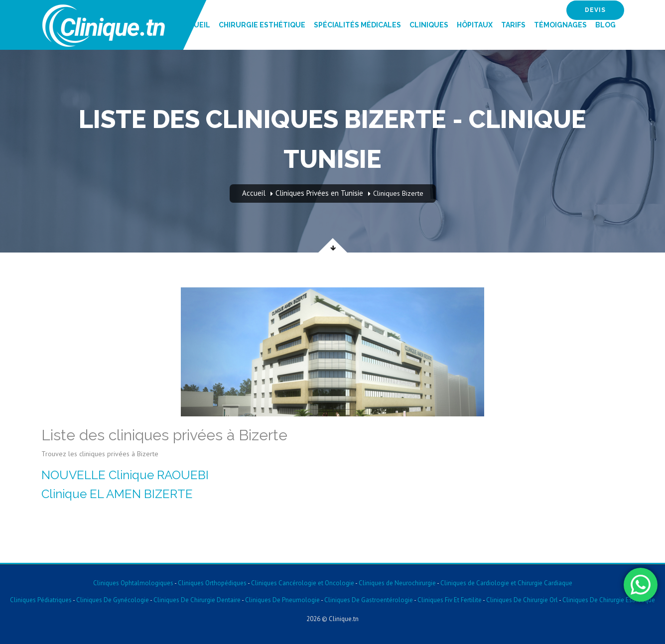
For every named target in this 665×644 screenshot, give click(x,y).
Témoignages (560, 25)
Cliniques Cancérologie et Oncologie (302, 583)
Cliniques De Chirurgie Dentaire (197, 600)
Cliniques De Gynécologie (113, 600)
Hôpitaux (475, 25)
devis (595, 10)
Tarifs (513, 25)
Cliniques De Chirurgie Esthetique (609, 600)
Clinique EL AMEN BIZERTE (117, 494)
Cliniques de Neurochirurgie (397, 583)
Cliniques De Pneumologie (282, 600)
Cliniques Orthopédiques (211, 583)
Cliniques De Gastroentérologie (369, 600)
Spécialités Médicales (357, 25)
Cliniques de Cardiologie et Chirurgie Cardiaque (506, 583)
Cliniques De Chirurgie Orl (522, 600)
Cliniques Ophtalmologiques (133, 583)
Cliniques (429, 25)
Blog (605, 25)
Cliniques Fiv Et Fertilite (450, 600)
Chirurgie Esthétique (262, 25)
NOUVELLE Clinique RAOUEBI (125, 475)
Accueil (195, 25)
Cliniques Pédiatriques (41, 600)
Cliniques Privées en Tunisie (319, 193)
